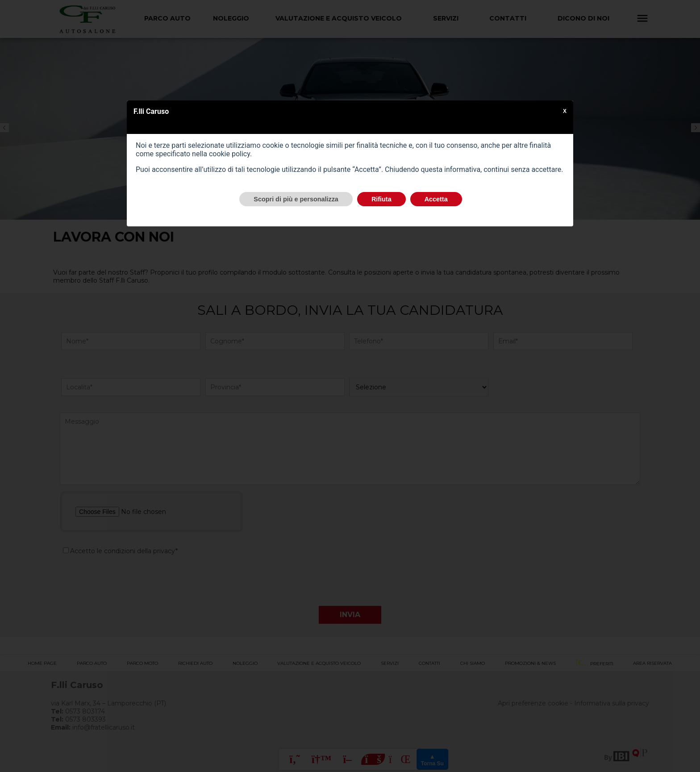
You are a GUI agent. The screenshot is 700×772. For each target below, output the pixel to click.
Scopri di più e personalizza (296, 199)
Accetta (436, 199)
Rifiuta (381, 199)
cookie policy (229, 154)
